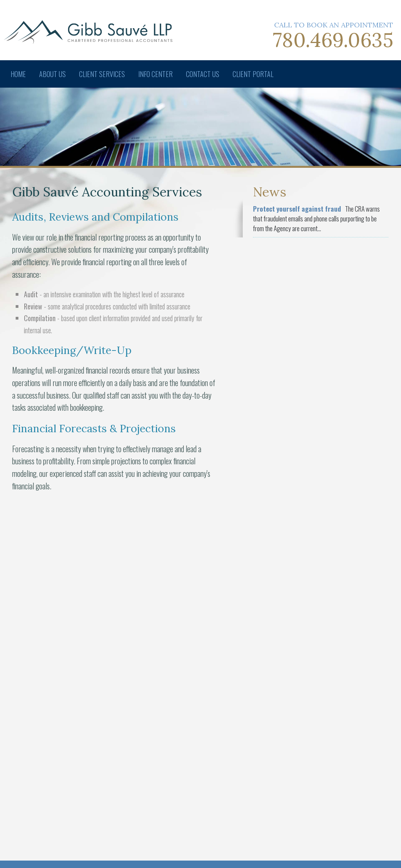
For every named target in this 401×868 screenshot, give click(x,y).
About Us (52, 74)
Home (18, 74)
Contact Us (203, 74)
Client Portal (253, 74)
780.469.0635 (333, 40)
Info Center (155, 74)
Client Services (102, 74)
